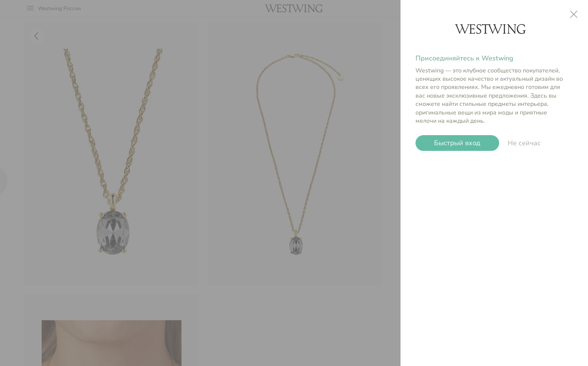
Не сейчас (524, 143)
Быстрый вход (457, 143)
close (574, 14)
